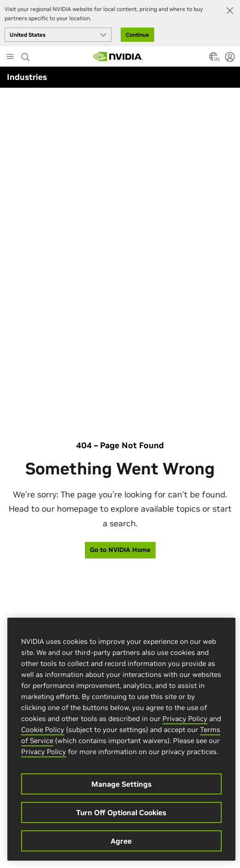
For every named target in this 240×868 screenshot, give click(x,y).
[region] (121, 739)
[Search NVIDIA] (26, 55)
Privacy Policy (185, 719)
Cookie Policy (43, 730)
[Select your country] (58, 35)
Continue (137, 35)
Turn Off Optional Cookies (121, 812)
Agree (121, 841)
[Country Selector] (213, 59)
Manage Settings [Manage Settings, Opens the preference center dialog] (121, 784)
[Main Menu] (10, 57)
